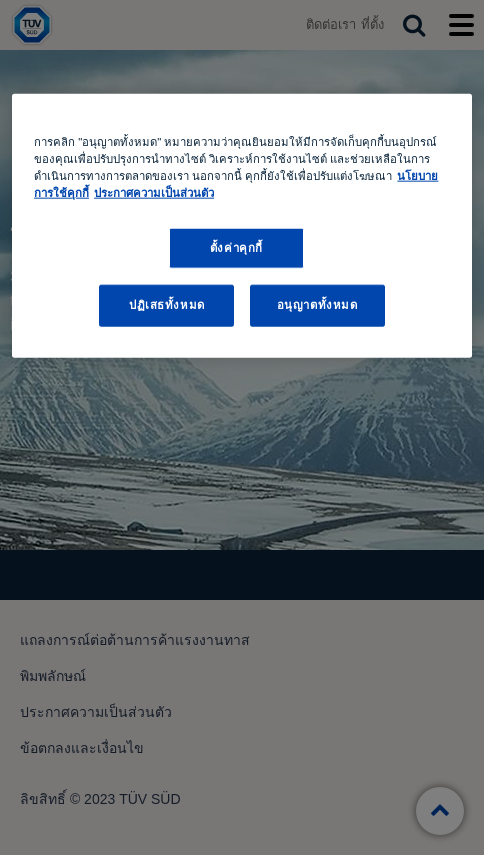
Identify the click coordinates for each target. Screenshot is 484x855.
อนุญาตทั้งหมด (317, 305)
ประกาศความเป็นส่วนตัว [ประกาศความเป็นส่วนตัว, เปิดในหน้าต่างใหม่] (154, 193)
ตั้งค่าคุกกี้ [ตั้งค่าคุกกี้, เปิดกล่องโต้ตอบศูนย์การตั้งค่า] (236, 247)
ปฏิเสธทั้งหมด (167, 305)
